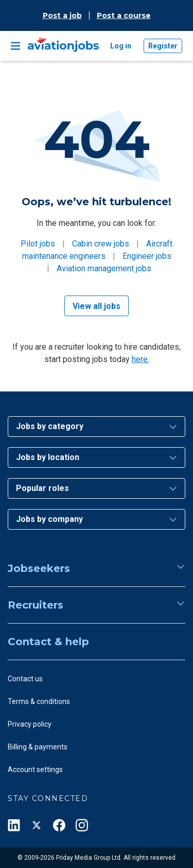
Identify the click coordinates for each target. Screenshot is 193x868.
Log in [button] (121, 46)
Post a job (62, 15)
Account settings (35, 769)
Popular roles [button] (42, 488)
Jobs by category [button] (50, 426)
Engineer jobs (147, 256)
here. (141, 359)
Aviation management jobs (104, 268)
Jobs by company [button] (49, 519)
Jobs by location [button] (48, 457)
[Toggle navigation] (15, 46)
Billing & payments (38, 747)
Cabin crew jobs (101, 244)
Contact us (25, 679)
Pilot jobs (38, 244)
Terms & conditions (39, 701)
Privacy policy (30, 724)
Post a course (124, 15)
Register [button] (163, 46)
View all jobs (97, 306)
